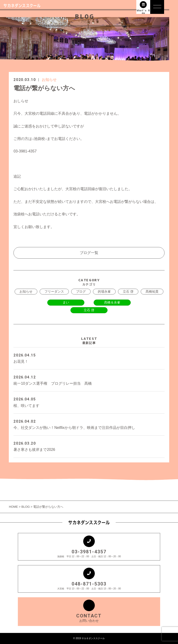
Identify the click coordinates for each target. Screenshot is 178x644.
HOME (14, 507)
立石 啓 (128, 291)
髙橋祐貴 (152, 291)
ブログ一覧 (89, 253)
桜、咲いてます (89, 402)
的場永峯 (104, 291)
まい (66, 302)
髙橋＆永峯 (112, 302)
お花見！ (89, 358)
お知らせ (49, 80)
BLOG (25, 507)
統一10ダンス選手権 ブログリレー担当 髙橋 (89, 380)
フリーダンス (54, 291)
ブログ (81, 291)
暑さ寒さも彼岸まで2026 (89, 446)
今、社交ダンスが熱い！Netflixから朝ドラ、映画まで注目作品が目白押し (89, 424)
